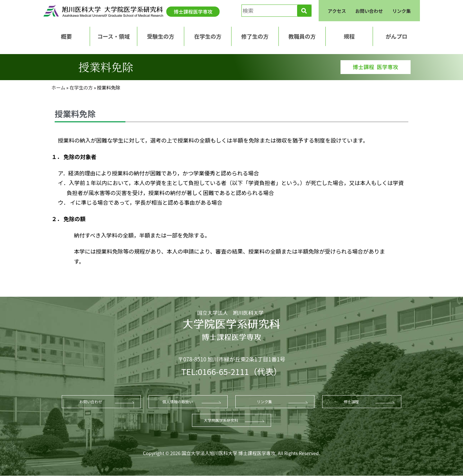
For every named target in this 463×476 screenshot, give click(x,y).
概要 (66, 36)
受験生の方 (161, 36)
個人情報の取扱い (178, 401)
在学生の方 (208, 36)
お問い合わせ (369, 11)
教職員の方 (302, 36)
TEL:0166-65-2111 (215, 371)
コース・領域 (113, 36)
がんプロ (396, 36)
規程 (349, 36)
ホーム (58, 87)
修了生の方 (255, 36)
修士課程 (351, 401)
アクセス (337, 11)
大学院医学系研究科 (221, 420)
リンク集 (402, 11)
